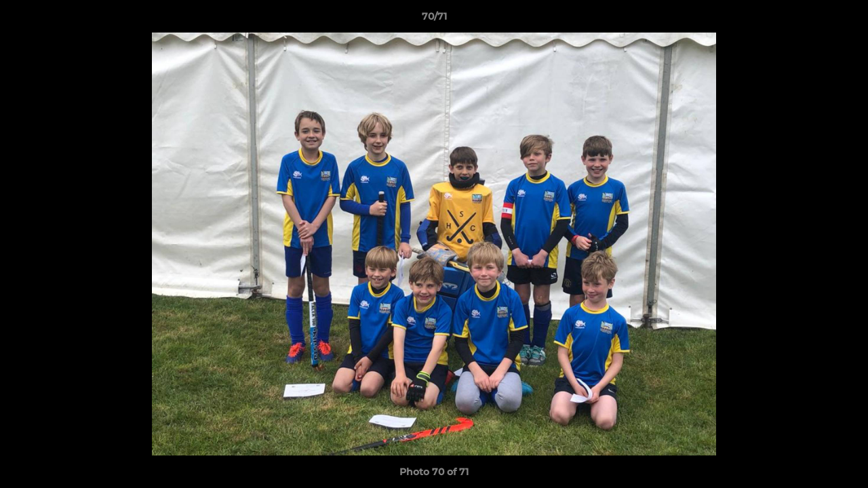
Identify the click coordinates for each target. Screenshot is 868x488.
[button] (844, 20)
